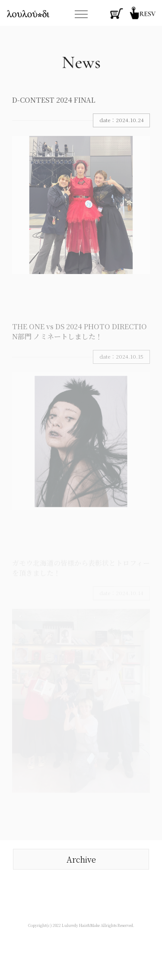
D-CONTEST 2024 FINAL (54, 100)
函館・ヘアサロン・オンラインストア (117, 13)
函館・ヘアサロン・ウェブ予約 (143, 13)
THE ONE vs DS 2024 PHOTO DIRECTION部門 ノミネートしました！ (79, 331)
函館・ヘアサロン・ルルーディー (28, 14)
